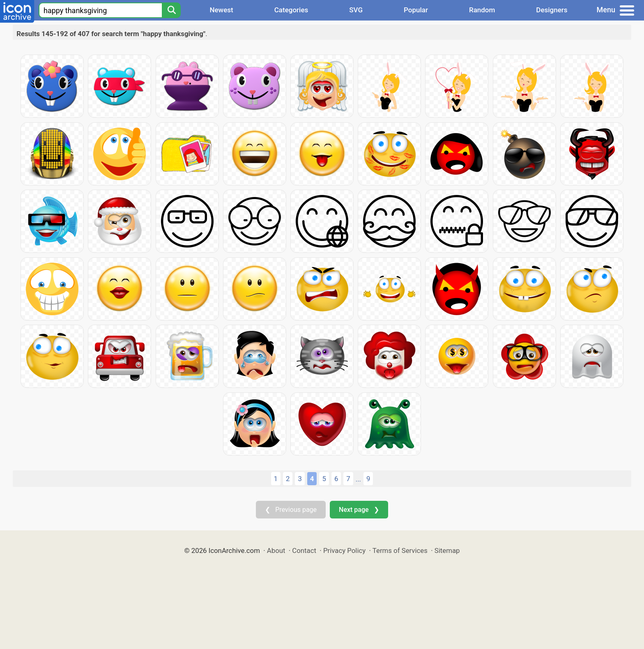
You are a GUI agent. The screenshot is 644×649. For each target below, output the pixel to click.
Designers (552, 10)
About (276, 550)
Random (482, 10)
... (358, 479)
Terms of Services (400, 550)
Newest (221, 10)
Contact (304, 550)
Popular (416, 10)
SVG (356, 10)
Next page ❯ (359, 510)
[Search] (171, 10)
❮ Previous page (291, 510)
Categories (291, 10)
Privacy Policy (344, 550)
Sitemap (447, 550)
